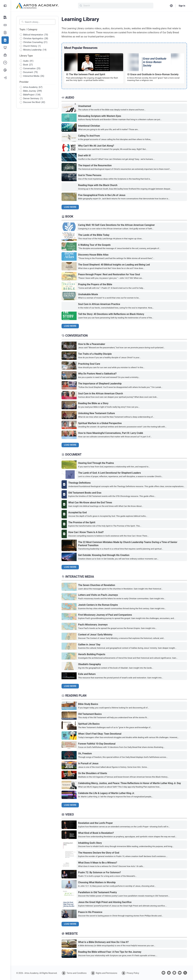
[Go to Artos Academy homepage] (37, 5)
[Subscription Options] (5, 25)
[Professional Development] (5, 55)
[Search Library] (39, 22)
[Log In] (5, 78)
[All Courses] (5, 17)
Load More (70, 207)
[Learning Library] (5, 40)
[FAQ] (5, 63)
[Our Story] (5, 33)
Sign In (182, 6)
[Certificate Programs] (5, 48)
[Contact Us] (5, 70)
